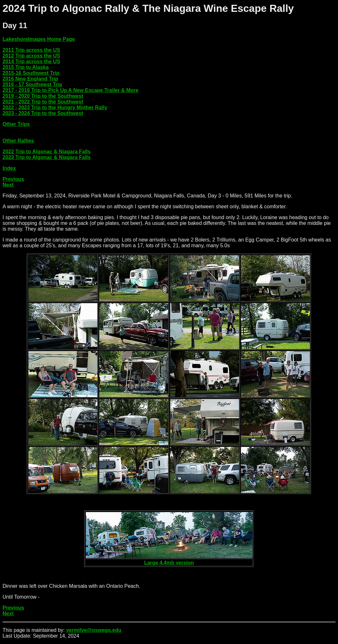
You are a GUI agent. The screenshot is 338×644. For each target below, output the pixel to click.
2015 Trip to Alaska (26, 67)
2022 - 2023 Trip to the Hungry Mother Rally (55, 107)
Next (8, 185)
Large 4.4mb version (169, 563)
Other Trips (16, 124)
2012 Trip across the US (31, 56)
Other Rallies (18, 141)
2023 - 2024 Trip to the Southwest (43, 113)
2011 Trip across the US (31, 50)
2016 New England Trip (30, 79)
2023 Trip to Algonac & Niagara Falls (47, 157)
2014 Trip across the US (31, 61)
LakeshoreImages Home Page (39, 39)
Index (9, 168)
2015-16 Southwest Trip (31, 73)
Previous (13, 179)
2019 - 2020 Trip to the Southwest (43, 96)
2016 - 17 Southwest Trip (32, 84)
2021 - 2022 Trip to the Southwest (43, 102)
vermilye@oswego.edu (94, 630)
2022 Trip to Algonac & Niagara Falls (47, 152)
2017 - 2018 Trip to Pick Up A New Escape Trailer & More (71, 90)
